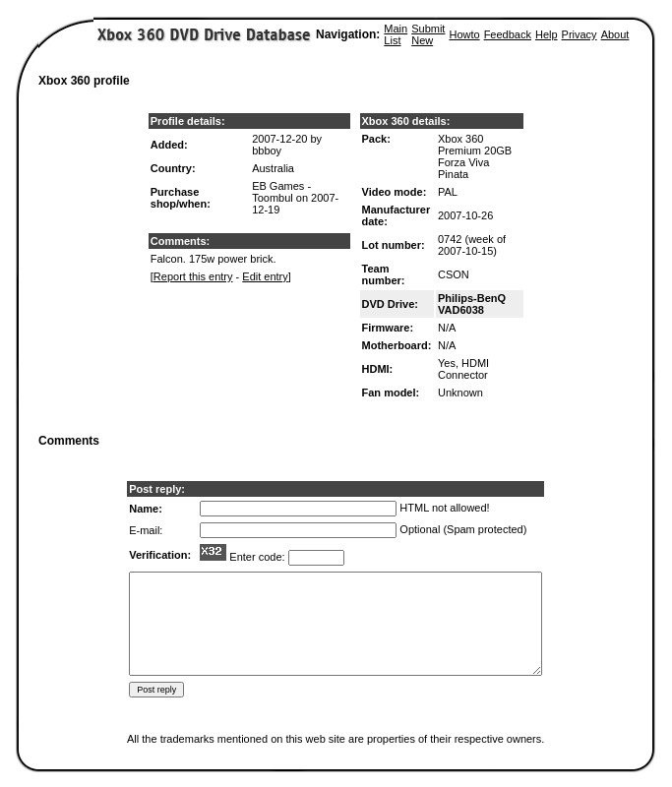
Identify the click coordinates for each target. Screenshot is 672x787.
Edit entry (265, 276)
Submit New (428, 34)
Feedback (508, 34)
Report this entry (193, 276)
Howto (464, 34)
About (615, 34)
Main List (396, 34)
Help (547, 34)
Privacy (580, 34)
